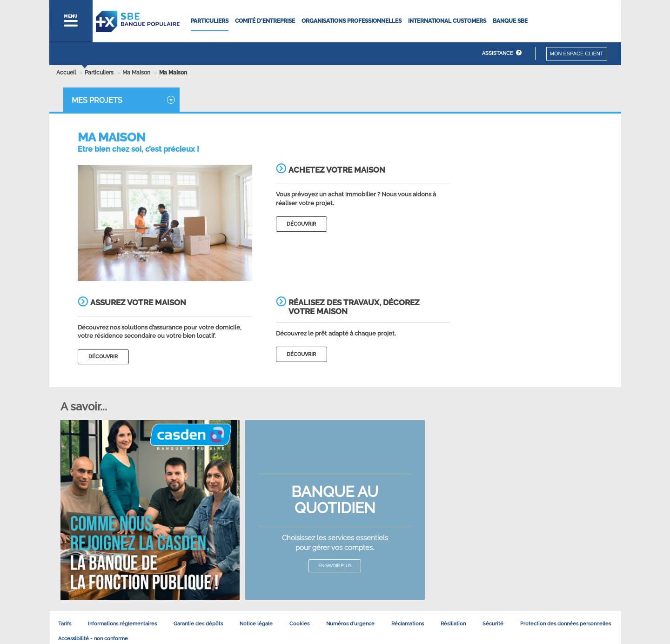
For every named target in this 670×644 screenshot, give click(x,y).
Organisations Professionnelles (352, 21)
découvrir (301, 224)
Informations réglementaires (122, 624)
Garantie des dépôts (198, 624)
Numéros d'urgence (350, 624)
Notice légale (256, 624)
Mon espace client (577, 54)
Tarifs (65, 624)
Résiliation (453, 624)
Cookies (299, 624)
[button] (71, 21)
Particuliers (210, 21)
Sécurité (493, 624)
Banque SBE (510, 21)
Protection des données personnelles (566, 624)
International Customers (447, 21)
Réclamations (408, 624)
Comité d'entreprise (265, 21)
